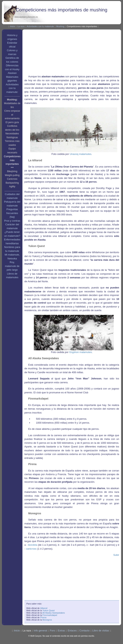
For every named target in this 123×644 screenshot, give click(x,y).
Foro (53, 631)
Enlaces (72, 631)
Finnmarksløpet (50, 615)
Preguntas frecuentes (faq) (12, 213)
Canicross (12, 179)
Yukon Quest (48, 610)
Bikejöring (12, 171)
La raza (21, 26)
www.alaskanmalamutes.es (26, 17)
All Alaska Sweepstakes (54, 613)
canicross (31, 549)
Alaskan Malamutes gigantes (12, 77)
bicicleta (33, 545)
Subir (116, 555)
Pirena (43, 617)
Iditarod (44, 608)
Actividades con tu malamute (40, 26)
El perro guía (12, 122)
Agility (12, 186)
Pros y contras (12, 221)
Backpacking (12, 183)
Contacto (85, 631)
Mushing (60, 26)
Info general (41, 631)
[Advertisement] (54, 53)
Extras (61, 631)
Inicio (13, 26)
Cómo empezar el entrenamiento (12, 115)
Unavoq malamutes (80, 154)
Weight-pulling (12, 175)
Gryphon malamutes (81, 352)
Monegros (47, 620)
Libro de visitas (101, 631)
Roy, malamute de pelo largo (12, 266)
